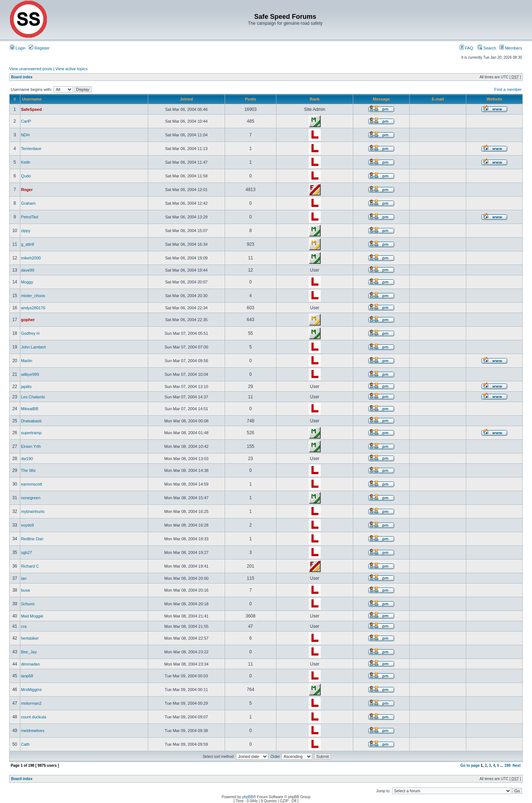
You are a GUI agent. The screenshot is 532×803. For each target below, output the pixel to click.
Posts (250, 99)
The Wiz (28, 470)
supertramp (31, 433)
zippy (26, 231)
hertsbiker (30, 638)
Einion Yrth (31, 446)
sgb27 (27, 552)
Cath (25, 744)
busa (25, 590)
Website (494, 99)
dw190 (27, 459)
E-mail (438, 99)
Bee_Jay (29, 652)
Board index (22, 77)
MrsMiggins (31, 690)
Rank (315, 99)
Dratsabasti (31, 421)
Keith (26, 162)
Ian (24, 578)
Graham (28, 203)
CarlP (26, 121)
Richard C (30, 566)
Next (516, 765)
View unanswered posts (31, 69)
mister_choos (33, 296)
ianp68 (27, 676)
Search (487, 48)
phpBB (248, 797)
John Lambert (33, 347)
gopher (28, 320)
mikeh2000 (31, 258)
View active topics (71, 69)
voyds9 (28, 525)
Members (511, 48)
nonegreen (31, 498)
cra (24, 626)
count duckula (34, 717)
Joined (186, 99)
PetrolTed (30, 217)
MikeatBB (30, 409)
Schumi (28, 604)
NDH (25, 135)
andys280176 (33, 308)
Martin (27, 361)
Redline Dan (32, 539)
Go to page (470, 765)
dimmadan (30, 664)
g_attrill (28, 244)
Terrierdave (31, 149)
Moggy (27, 282)
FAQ (466, 48)
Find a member (508, 89)
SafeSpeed (31, 109)
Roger (27, 190)
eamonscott (32, 484)
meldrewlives (33, 731)
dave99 (28, 270)
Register (39, 48)
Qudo (26, 176)
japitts (26, 387)
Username (32, 99)
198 (507, 765)
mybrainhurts (33, 511)
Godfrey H (30, 333)
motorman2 (31, 703)
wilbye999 (30, 374)
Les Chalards (33, 397)
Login (18, 48)
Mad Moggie (32, 616)
